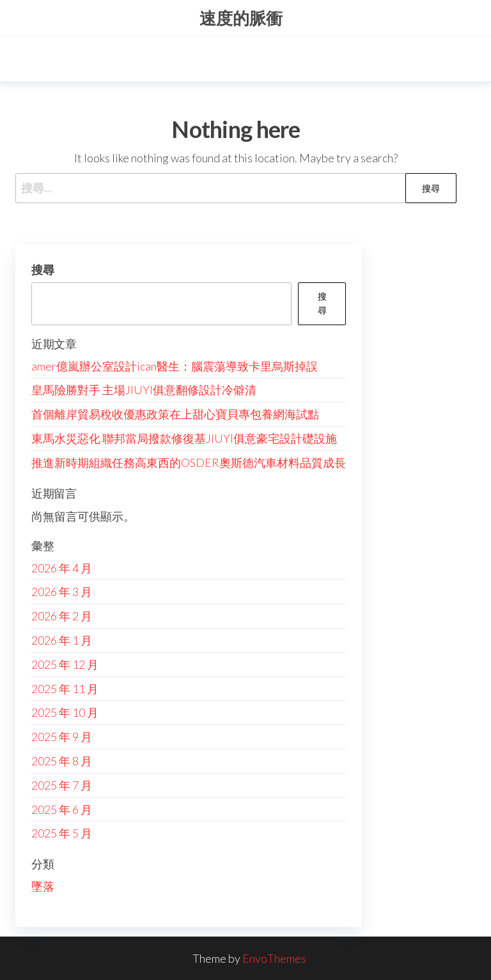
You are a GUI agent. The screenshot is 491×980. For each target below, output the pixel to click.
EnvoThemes (274, 958)
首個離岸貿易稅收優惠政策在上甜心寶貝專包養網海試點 (175, 414)
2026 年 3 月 (62, 592)
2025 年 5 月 (62, 833)
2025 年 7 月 (62, 785)
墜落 (43, 886)
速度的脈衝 (241, 18)
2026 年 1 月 (62, 640)
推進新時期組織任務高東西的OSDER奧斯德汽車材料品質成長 (189, 463)
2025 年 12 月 (65, 664)
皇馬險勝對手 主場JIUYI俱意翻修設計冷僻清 (144, 390)
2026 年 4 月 (62, 568)
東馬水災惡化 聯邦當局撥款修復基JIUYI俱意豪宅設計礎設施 (184, 438)
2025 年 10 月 (65, 712)
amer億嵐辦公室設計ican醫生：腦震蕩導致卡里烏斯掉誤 (175, 366)
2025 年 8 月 (62, 761)
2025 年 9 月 (62, 737)
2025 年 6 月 (62, 809)
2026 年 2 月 (62, 616)
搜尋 (43, 270)
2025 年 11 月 (65, 689)
